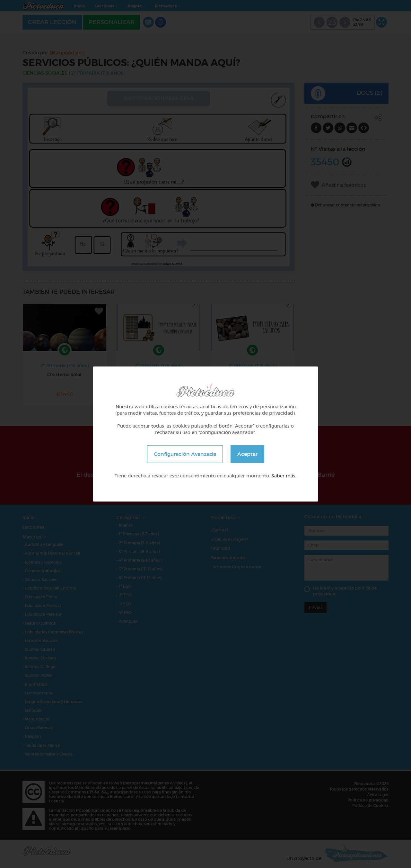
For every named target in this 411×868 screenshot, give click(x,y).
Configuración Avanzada (185, 454)
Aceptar (247, 454)
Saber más (283, 476)
